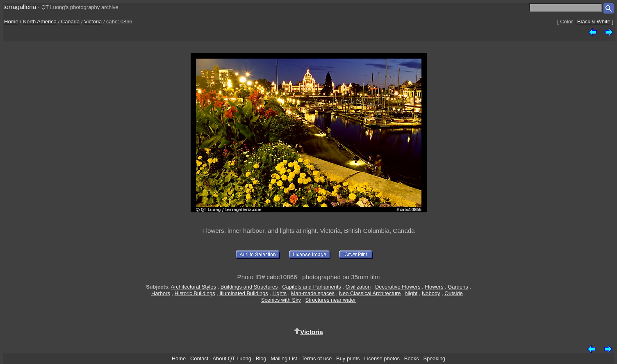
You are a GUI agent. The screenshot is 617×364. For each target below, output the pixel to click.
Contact (199, 358)
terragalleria (20, 7)
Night (411, 293)
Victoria (93, 22)
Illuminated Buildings (244, 293)
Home (11, 22)
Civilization (358, 287)
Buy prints (348, 358)
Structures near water (331, 300)
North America (40, 22)
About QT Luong (232, 358)
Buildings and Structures (249, 287)
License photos (382, 358)
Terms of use (316, 358)
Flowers (434, 287)
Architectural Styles (193, 287)
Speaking (434, 358)
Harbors (161, 293)
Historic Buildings (195, 293)
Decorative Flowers (398, 287)
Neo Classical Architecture (370, 293)
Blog (261, 358)
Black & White (594, 22)
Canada (71, 22)
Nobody (431, 293)
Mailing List (284, 358)
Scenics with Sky (281, 300)
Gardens (458, 287)
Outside (453, 293)
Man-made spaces (313, 293)
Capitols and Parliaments (311, 287)
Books (412, 358)
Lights (280, 293)
